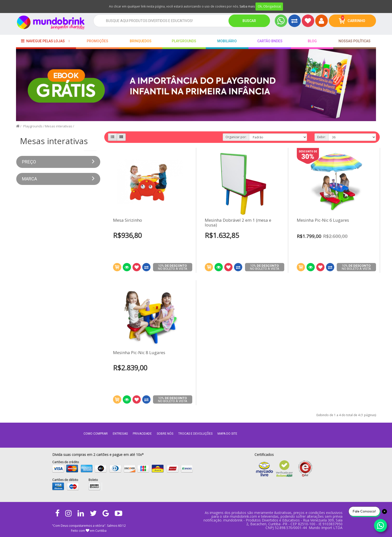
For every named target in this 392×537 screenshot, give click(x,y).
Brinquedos (141, 41)
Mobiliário (227, 41)
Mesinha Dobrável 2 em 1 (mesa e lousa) (238, 223)
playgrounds (184, 41)
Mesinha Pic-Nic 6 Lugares (323, 220)
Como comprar (96, 434)
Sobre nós (165, 434)
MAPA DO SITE (227, 434)
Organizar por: (236, 137)
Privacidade (142, 434)
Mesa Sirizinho (127, 220)
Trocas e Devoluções (195, 434)
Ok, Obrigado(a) (269, 6)
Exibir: (321, 137)
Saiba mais (247, 6)
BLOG (312, 41)
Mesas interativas (59, 126)
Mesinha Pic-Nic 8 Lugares (139, 349)
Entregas (120, 434)
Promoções (97, 41)
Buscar (249, 21)
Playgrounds (33, 126)
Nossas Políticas (354, 41)
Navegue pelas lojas (43, 41)
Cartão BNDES (270, 41)
